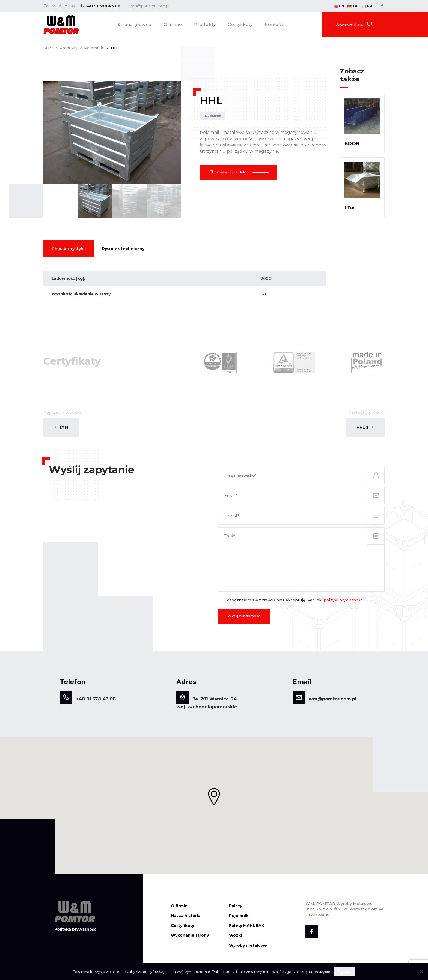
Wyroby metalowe (248, 944)
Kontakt (274, 24)
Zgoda (344, 971)
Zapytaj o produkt (238, 172)
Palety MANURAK (247, 924)
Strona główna (135, 24)
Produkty (205, 24)
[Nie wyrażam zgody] (421, 972)
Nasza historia (186, 914)
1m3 (349, 207)
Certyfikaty (240, 24)
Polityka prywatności (76, 928)
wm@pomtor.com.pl (149, 6)
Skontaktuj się (353, 24)
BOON (352, 143)
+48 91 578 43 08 (100, 6)
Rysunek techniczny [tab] (123, 249)
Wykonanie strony (190, 934)
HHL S (365, 426)
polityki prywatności (344, 598)
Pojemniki (212, 116)
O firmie (173, 24)
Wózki (235, 934)
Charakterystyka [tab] (69, 249)
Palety (236, 904)
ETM (61, 426)
